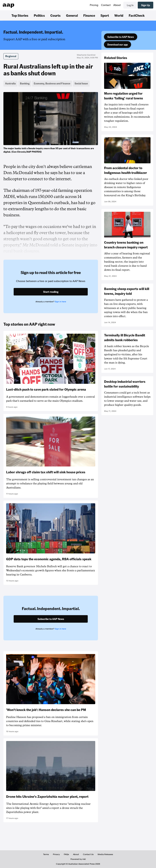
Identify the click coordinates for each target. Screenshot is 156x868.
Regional (11, 56)
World (119, 15)
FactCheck (137, 15)
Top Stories (20, 15)
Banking (25, 83)
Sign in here (60, 302)
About (117, 5)
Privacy (56, 854)
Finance (89, 15)
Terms (46, 854)
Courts (55, 15)
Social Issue (81, 83)
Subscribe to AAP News (121, 37)
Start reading (51, 292)
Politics (39, 15)
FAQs (66, 854)
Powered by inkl (78, 859)
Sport (105, 15)
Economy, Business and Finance (52, 83)
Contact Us (88, 854)
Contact (106, 5)
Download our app (118, 44)
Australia (10, 83)
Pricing (94, 5)
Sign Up (146, 5)
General (72, 15)
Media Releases (105, 854)
